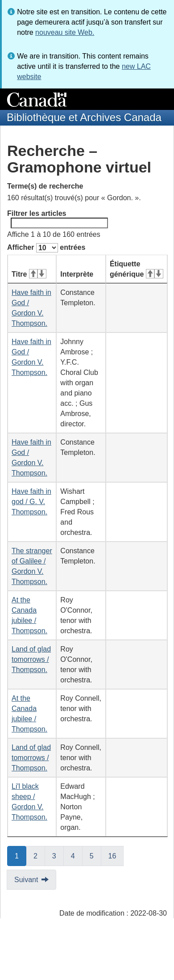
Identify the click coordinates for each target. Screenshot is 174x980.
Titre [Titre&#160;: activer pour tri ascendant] (29, 274)
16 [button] (116, 855)
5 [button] (95, 855)
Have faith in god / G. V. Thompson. (31, 502)
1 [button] (21, 855)
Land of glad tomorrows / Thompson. (31, 659)
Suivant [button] (26, 880)
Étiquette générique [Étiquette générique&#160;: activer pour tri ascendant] (137, 269)
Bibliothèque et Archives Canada (84, 117)
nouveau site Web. (65, 32)
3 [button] (58, 855)
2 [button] (39, 855)
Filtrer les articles (58, 219)
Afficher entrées (46, 248)
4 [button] (77, 855)
